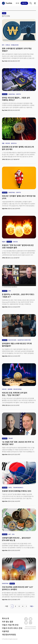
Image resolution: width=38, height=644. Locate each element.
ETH (10, 291)
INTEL (10, 488)
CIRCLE (8, 45)
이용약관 (5, 631)
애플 (3, 143)
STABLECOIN (15, 45)
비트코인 (8, 143)
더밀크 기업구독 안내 (10, 625)
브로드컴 (15, 242)
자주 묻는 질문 (8, 622)
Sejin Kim (5, 209)
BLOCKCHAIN (12, 340)
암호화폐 (10, 389)
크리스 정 (4, 159)
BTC (3, 45)
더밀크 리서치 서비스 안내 (12, 628)
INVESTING (12, 94)
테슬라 (4, 242)
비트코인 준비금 (17, 389)
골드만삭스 (14, 143)
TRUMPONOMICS (18, 488)
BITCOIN (5, 94)
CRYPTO (18, 94)
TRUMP (11, 438)
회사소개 (5, 619)
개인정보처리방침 (9, 635)
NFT (10, 534)
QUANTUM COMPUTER (24, 340)
